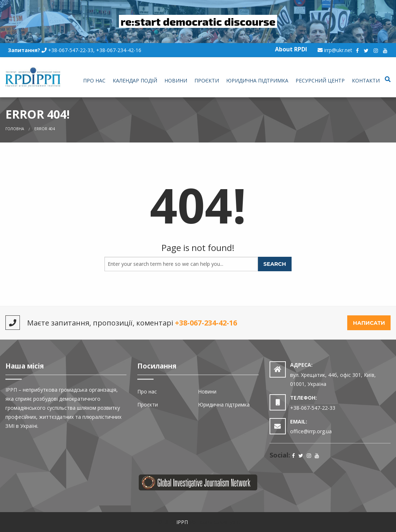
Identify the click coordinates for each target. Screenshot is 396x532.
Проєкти (207, 80)
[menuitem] (94, 81)
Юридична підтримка (257, 80)
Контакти (366, 80)
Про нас (94, 80)
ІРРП (182, 522)
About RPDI (291, 49)
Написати (369, 323)
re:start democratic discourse (198, 21)
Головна (15, 129)
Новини (176, 80)
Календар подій (135, 80)
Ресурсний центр (320, 80)
